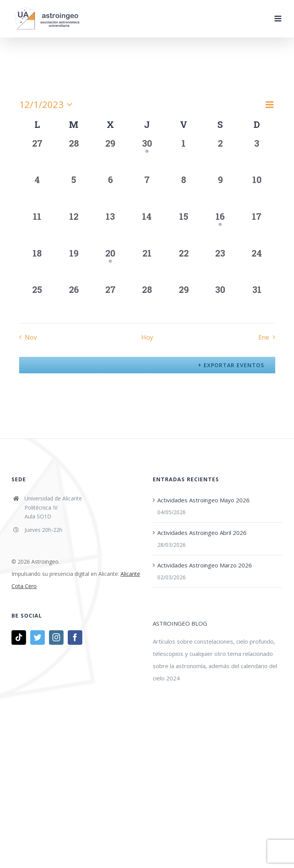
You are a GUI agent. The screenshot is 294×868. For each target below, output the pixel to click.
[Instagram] (56, 638)
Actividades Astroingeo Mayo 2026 (203, 500)
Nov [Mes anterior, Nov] (31, 337)
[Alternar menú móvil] (278, 19)
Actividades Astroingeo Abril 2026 (202, 533)
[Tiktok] (19, 638)
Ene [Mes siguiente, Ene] (264, 337)
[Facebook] (75, 638)
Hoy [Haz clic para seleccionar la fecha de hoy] (147, 337)
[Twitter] (38, 638)
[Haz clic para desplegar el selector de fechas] (48, 105)
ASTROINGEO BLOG (180, 623)
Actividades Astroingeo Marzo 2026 (205, 565)
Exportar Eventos (233, 365)
